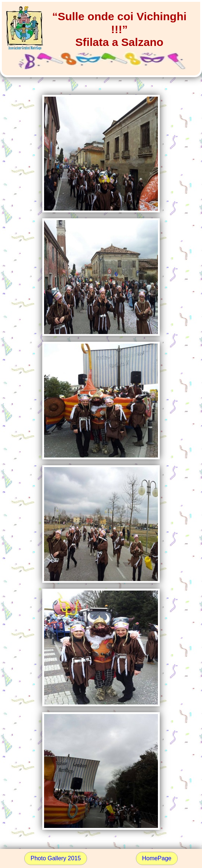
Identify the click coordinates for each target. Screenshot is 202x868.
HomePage (157, 858)
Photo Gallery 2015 (56, 858)
